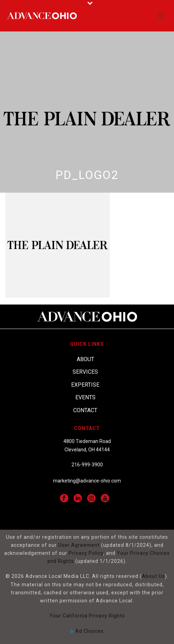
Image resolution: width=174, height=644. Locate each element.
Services (85, 372)
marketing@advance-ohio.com (87, 481)
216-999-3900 (87, 465)
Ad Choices (87, 631)
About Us (153, 576)
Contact (85, 410)
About (85, 359)
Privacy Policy (86, 553)
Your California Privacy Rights (87, 616)
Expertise (85, 385)
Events (85, 397)
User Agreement (79, 545)
